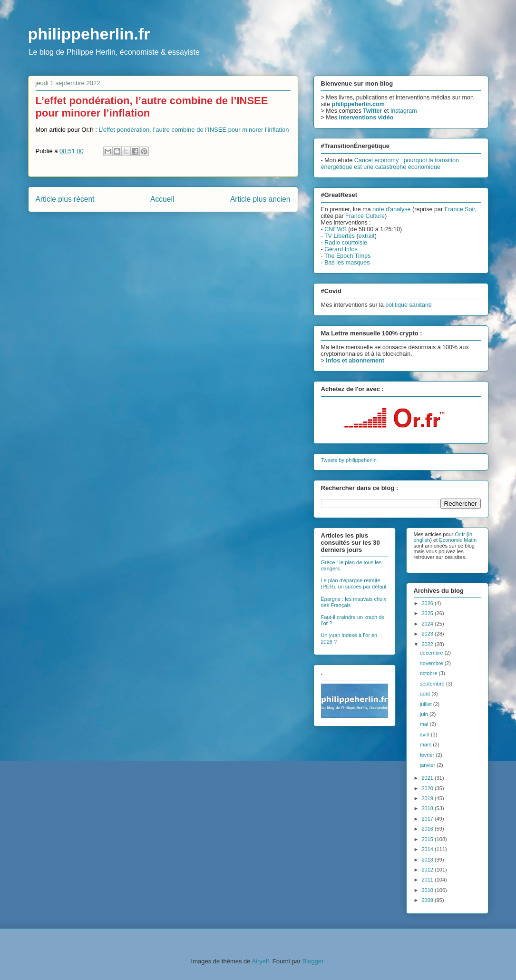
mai (425, 724)
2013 (428, 860)
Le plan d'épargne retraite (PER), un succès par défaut (354, 583)
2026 (428, 603)
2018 (428, 808)
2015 (428, 839)
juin (425, 714)
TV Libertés (340, 236)
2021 (428, 778)
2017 (428, 819)
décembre (432, 653)
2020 (428, 788)
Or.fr (460, 534)
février (428, 755)
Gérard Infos (341, 249)
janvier (428, 765)
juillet (427, 704)
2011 (428, 880)
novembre (432, 663)
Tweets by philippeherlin (349, 460)
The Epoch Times (348, 256)
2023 (428, 634)
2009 (428, 900)
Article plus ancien (260, 199)
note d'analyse (391, 209)
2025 (428, 613)
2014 (428, 849)
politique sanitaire (409, 305)
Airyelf (260, 961)
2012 (428, 870)
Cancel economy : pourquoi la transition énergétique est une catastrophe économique (390, 164)
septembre (433, 684)
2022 (428, 644)
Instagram (404, 111)
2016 (428, 829)
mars (427, 745)
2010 (428, 890)
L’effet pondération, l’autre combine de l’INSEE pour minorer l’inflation (194, 130)
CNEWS (336, 229)
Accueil (162, 199)
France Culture (365, 216)
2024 (428, 624)
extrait (367, 236)
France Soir (460, 209)
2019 (428, 798)
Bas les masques (347, 263)
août (426, 694)
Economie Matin (458, 540)
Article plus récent (65, 199)
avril (425, 735)
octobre (429, 673)
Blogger (313, 961)
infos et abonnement (355, 361)
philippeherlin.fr (89, 34)
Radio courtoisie (346, 243)
